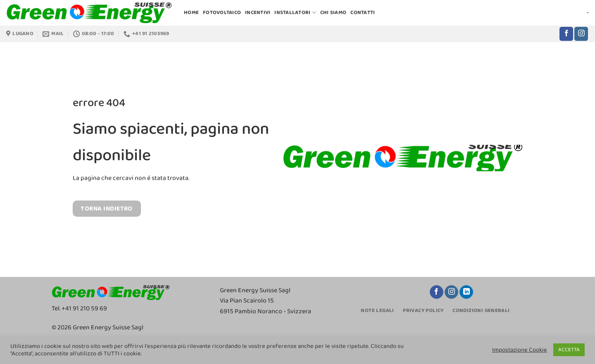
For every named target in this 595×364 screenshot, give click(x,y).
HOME (191, 13)
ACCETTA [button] (569, 350)
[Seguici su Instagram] (581, 34)
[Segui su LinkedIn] (466, 292)
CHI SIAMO (333, 13)
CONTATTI (363, 13)
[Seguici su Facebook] (566, 34)
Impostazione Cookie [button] (520, 350)
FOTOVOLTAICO (222, 13)
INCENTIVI (258, 13)
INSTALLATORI (295, 13)
